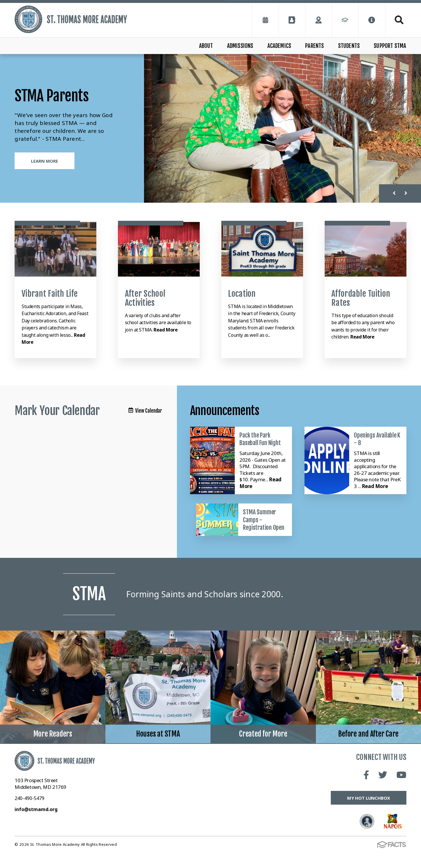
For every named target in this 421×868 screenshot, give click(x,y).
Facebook (366, 790)
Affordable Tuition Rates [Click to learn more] (361, 298)
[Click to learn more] (55, 249)
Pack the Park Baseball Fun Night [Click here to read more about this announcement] (260, 439)
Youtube (401, 790)
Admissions (240, 46)
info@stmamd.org (36, 824)
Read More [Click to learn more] (166, 330)
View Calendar (145, 411)
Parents (314, 46)
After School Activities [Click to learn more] (145, 298)
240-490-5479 (29, 813)
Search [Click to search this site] (399, 20)
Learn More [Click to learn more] (45, 161)
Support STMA (390, 46)
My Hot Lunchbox (369, 813)
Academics (279, 46)
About (206, 46)
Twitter (383, 790)
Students (349, 46)
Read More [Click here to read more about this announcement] (375, 486)
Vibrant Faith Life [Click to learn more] (50, 294)
